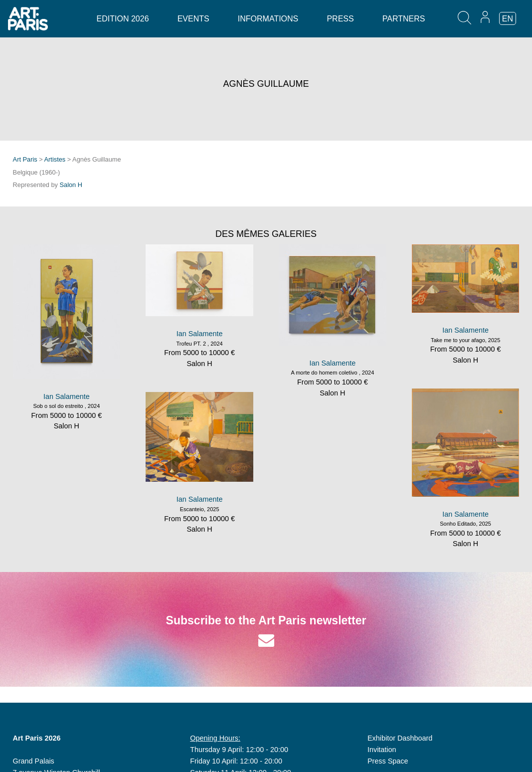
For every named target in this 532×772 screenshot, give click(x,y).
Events (193, 19)
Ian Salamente (67, 396)
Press (340, 19)
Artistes (55, 159)
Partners (404, 19)
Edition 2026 (123, 19)
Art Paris (25, 159)
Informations (268, 19)
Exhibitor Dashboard (400, 738)
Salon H (71, 185)
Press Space (388, 761)
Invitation (382, 750)
